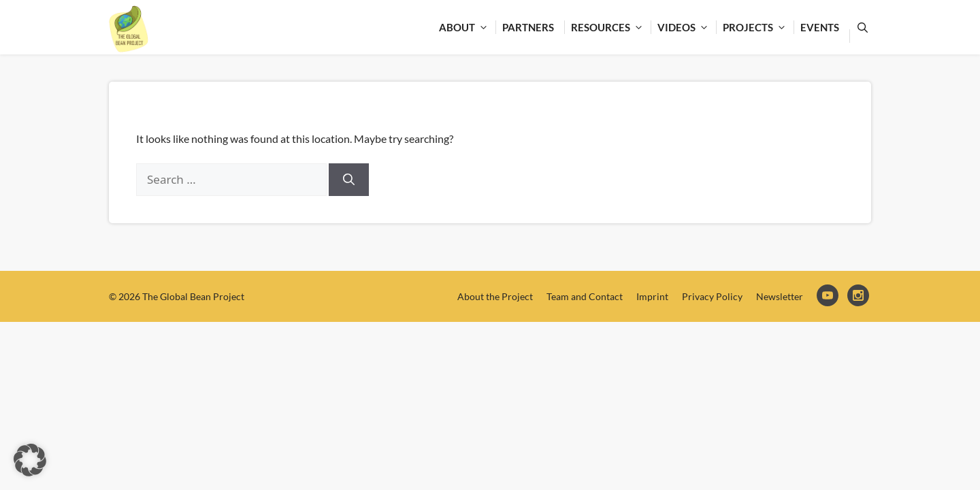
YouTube (829, 296)
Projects (758, 27)
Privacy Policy (712, 296)
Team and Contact (585, 296)
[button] (30, 460)
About (467, 27)
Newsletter (780, 296)
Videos (687, 27)
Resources (611, 27)
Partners (528, 27)
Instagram (859, 296)
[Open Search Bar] (860, 27)
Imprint (652, 296)
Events (820, 27)
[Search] (349, 180)
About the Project (495, 296)
